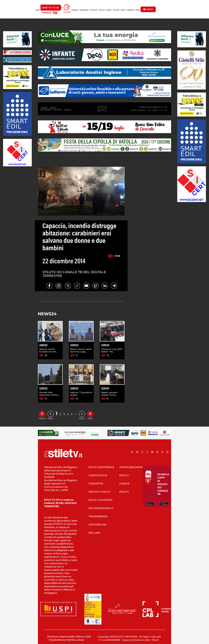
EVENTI (123, 10)
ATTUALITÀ (93, 10)
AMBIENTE (130, 10)
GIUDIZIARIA (84, 10)
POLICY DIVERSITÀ (101, 500)
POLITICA (102, 10)
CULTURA (116, 10)
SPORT (138, 10)
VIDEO (148, 9)
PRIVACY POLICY (99, 492)
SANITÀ (109, 10)
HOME (37, 10)
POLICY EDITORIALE (101, 467)
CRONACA (75, 10)
